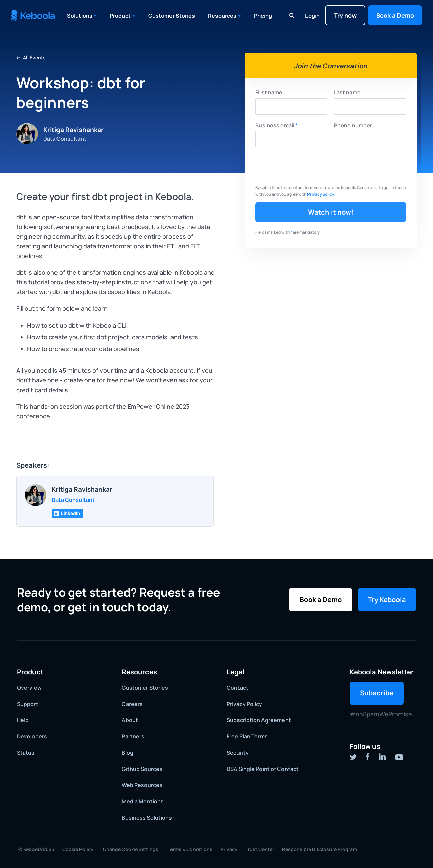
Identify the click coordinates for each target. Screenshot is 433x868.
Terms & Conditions (190, 849)
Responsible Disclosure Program (320, 849)
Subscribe (377, 693)
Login (312, 16)
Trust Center (260, 849)
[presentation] (307, 167)
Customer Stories (172, 16)
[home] (33, 15)
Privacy (229, 849)
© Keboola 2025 (36, 849)
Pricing (263, 16)
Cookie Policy (78, 849)
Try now (345, 15)
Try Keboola (387, 599)
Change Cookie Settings (131, 849)
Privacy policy (321, 194)
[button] (82, 16)
